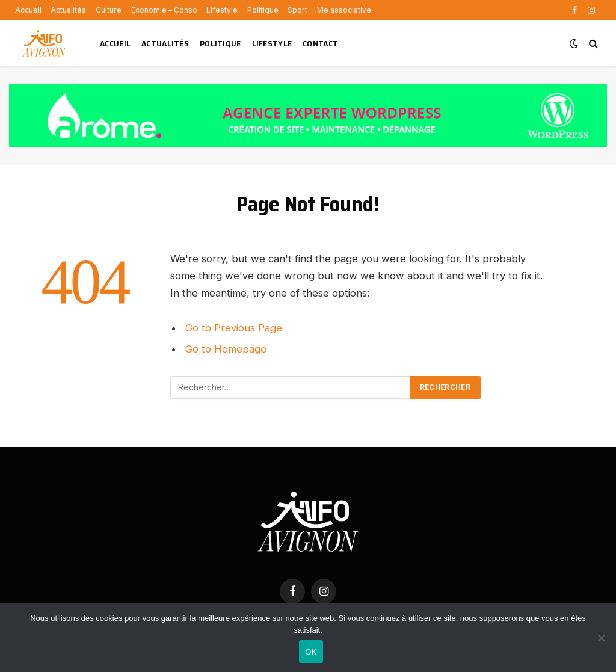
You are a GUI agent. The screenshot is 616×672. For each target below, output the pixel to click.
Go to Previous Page (234, 328)
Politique (263, 10)
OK (311, 652)
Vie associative (344, 10)
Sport (297, 10)
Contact (320, 43)
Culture (109, 10)
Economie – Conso (164, 10)
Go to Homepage (226, 349)
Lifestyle (222, 10)
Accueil (28, 10)
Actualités (68, 10)
